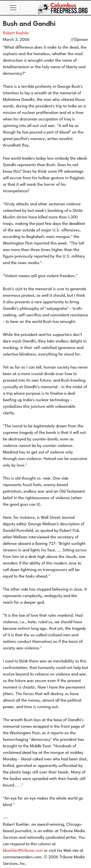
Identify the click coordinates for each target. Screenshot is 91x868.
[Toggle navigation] (13, 8)
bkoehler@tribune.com (23, 851)
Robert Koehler (16, 33)
